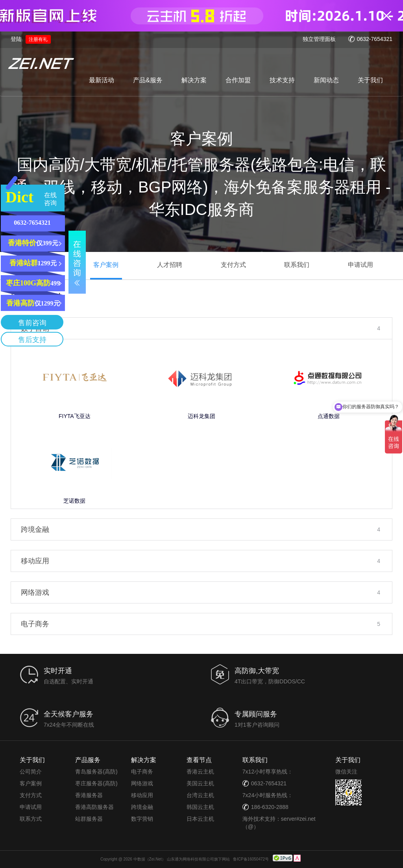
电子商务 (142, 772)
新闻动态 (326, 80)
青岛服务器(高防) (96, 772)
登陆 (16, 39)
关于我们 (370, 80)
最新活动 (102, 80)
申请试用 (31, 807)
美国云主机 (200, 783)
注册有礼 (38, 39)
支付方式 (31, 795)
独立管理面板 (319, 39)
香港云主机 (200, 772)
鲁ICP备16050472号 (251, 859)
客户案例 (31, 783)
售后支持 (32, 340)
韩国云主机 (200, 807)
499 (33, 283)
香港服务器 (89, 795)
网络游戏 (142, 783)
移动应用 (142, 795)
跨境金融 (142, 807)
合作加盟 (238, 80)
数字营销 (142, 819)
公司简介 (31, 772)
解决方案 (194, 80)
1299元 (33, 263)
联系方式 (31, 819)
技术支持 (282, 80)
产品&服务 (148, 80)
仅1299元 (33, 303)
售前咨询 (32, 323)
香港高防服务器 (94, 807)
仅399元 (33, 243)
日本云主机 (200, 819)
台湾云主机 (200, 795)
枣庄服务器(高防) (96, 783)
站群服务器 (89, 819)
